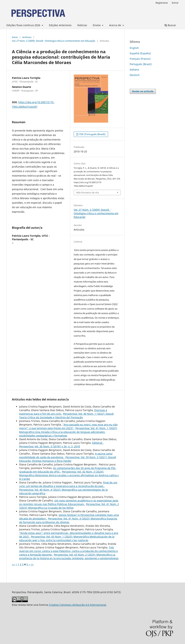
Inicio (15, 37)
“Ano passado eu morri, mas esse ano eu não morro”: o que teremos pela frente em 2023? (68, 426)
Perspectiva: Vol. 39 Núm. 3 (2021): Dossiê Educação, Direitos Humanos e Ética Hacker (68, 459)
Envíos (97, 25)
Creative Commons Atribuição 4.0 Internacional (77, 605)
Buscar (170, 25)
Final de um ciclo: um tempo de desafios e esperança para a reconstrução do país (68, 484)
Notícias (82, 25)
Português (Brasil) (141, 64)
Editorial (98, 443)
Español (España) (140, 53)
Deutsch (135, 75)
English (134, 48)
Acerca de (115, 25)
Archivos (27, 37)
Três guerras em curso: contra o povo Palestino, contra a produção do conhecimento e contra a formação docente (68, 551)
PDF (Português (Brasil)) (92, 134)
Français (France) (140, 59)
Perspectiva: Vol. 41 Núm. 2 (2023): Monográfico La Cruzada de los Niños (69, 506)
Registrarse (162, 3)
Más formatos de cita (88, 192)
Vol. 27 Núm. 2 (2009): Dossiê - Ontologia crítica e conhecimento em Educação (54, 41)
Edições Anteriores (60, 25)
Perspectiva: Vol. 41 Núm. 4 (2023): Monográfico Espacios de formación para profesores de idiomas (68, 520)
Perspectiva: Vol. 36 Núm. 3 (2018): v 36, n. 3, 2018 (50, 446)
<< (13, 564)
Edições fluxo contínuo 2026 (24, 25)
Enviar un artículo (143, 91)
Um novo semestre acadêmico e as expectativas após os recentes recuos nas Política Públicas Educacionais (69, 502)
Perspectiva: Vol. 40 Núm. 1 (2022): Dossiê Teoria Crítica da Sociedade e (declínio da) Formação (66, 416)
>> (32, 564)
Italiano (134, 70)
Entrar (175, 3)
